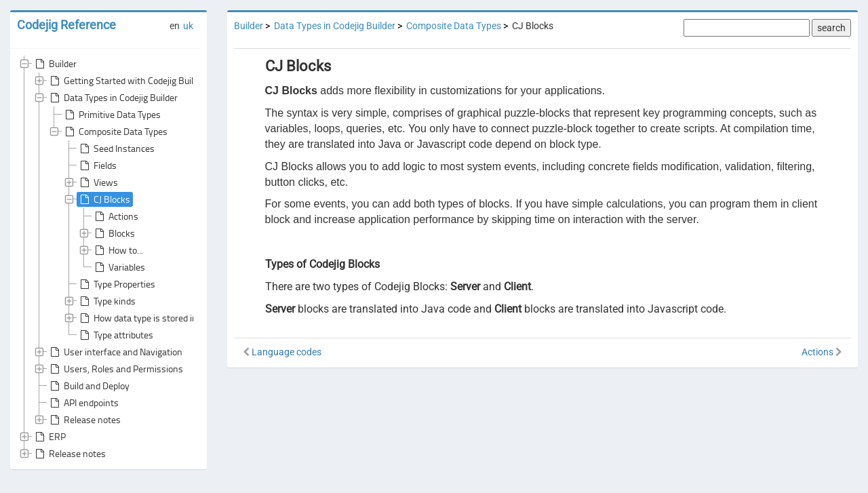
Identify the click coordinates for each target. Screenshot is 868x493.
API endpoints (83, 403)
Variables (119, 267)
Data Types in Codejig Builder (113, 98)
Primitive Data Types (112, 115)
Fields (97, 165)
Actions (115, 216)
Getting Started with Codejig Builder (127, 81)
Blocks (114, 233)
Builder (55, 64)
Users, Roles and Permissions (115, 369)
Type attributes (115, 335)
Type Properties (116, 284)
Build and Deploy (88, 386)
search (831, 28)
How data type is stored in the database (164, 318)
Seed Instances (116, 149)
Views (98, 182)
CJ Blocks (104, 199)
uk (188, 26)
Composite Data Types (115, 132)
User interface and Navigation (115, 352)
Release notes (84, 420)
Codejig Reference (66, 25)
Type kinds (106, 301)
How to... (118, 250)
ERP (49, 437)
